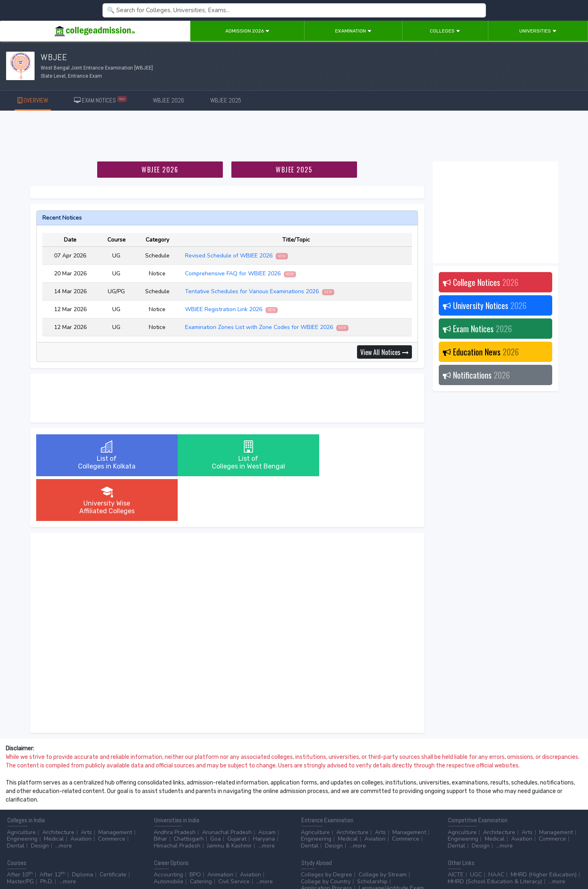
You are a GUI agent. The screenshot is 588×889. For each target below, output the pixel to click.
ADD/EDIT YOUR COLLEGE (197, 860)
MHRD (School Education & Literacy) (495, 837)
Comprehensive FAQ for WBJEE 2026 (241, 273)
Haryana (264, 794)
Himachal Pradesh (177, 801)
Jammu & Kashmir (229, 801)
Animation (220, 830)
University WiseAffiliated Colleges (354, 455)
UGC (476, 830)
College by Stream (383, 830)
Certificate (113, 830)
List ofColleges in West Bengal (227, 455)
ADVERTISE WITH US (140, 860)
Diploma (83, 830)
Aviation (81, 794)
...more (64, 801)
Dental (16, 801)
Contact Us (35, 860)
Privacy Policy (97, 860)
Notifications (476, 375)
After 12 (52, 830)
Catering (201, 837)
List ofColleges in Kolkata (99, 455)
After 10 (20, 830)
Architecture (58, 788)
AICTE (456, 830)
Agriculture (21, 788)
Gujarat (237, 794)
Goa (216, 794)
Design (40, 801)
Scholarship (372, 837)
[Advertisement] (294, 137)
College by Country (326, 837)
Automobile (169, 837)
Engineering (22, 794)
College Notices (481, 282)
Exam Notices (477, 329)
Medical (54, 794)
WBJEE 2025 (226, 100)
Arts (86, 788)
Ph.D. (47, 837)
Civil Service (234, 837)
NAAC (496, 830)
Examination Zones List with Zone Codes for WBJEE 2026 (267, 327)
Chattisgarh (189, 794)
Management (115, 788)
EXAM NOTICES (101, 100)
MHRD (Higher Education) (544, 830)
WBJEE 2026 (169, 100)
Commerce (112, 794)
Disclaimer (65, 860)
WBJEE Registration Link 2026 (232, 309)
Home (11, 860)
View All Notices (384, 352)
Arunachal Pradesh (227, 788)
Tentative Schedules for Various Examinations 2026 (260, 291)
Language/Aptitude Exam (391, 843)
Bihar (160, 794)
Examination (353, 31)
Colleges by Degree (327, 830)
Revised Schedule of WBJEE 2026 (237, 256)
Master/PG (20, 837)
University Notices (485, 305)
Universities (538, 31)
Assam (267, 788)
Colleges (445, 31)
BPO (195, 830)
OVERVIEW (33, 100)
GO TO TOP (568, 860)
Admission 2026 (247, 31)
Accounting (168, 830)
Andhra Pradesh (175, 788)
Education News (481, 352)
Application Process (327, 843)
